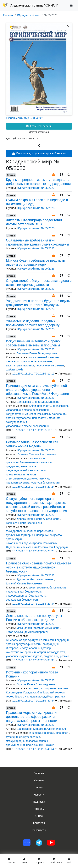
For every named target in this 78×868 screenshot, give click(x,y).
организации (14, 539)
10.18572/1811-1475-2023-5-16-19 (33, 430)
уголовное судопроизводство (24, 656)
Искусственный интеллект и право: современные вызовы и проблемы (33, 343)
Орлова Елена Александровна (36, 684)
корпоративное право (54, 688)
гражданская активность (21, 474)
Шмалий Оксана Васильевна (24, 583)
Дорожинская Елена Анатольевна (38, 519)
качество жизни (38, 588)
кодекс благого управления (23, 697)
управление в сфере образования (27, 410)
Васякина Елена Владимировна (37, 353)
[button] (53, 175)
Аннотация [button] (64, 374)
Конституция (14, 692)
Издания (39, 780)
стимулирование (30, 737)
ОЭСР (50, 745)
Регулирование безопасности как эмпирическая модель (32, 444)
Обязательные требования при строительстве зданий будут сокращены (37, 242)
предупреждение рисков (21, 466)
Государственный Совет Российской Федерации (36, 414)
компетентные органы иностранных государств (36, 652)
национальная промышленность (49, 733)
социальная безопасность (22, 600)
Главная (8, 15)
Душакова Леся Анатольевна (35, 579)
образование (61, 406)
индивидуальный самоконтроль (26, 470)
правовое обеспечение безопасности (29, 462)
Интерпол (12, 648)
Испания (34, 688)
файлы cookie (15, 370)
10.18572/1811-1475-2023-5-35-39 (33, 660)
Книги (39, 787)
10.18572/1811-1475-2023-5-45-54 (33, 749)
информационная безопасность (26, 596)
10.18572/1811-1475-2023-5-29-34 (33, 604)
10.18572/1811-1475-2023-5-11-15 (33, 374)
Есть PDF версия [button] (39, 126)
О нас (39, 816)
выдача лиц (51, 656)
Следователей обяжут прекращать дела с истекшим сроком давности (39, 283)
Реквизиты (39, 830)
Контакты (39, 823)
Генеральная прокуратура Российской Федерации (37, 640)
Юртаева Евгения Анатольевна (36, 454)
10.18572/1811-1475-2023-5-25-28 (33, 551)
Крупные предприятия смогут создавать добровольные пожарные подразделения (38, 182)
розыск (64, 656)
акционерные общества (47, 535)
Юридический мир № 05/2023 (25, 118)
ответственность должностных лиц (28, 479)
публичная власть (40, 406)
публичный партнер (18, 535)
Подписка (39, 802)
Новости (39, 795)
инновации (13, 361)
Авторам (39, 809)
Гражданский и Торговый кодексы (44, 692)
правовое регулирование (37, 361)
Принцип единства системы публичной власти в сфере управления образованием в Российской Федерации (37, 390)
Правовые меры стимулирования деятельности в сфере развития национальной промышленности (32, 717)
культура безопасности (45, 483)
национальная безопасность (24, 592)
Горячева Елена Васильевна (24, 523)
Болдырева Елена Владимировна (38, 402)
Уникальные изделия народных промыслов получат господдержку (33, 323)
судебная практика (53, 697)
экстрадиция (51, 644)
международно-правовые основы (27, 741)
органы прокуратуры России (24, 644)
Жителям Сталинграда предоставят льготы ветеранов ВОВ (34, 222)
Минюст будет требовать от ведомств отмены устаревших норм (35, 263)
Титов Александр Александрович (27, 632)
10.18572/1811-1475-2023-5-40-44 (33, 701)
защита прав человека (20, 365)
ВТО (42, 745)
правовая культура (18, 483)
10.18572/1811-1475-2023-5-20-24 (33, 487)
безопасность (37, 458)
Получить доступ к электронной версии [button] (39, 153)
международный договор (35, 648)
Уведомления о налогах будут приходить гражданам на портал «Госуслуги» (38, 303)
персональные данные (50, 365)
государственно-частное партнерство (29, 531)
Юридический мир (29, 15)
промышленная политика (22, 745)
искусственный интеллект (45, 357)
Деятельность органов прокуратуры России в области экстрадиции (34, 618)
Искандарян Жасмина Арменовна (38, 628)
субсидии (12, 737)
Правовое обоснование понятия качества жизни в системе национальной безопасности (39, 567)
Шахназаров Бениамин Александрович (41, 729)
